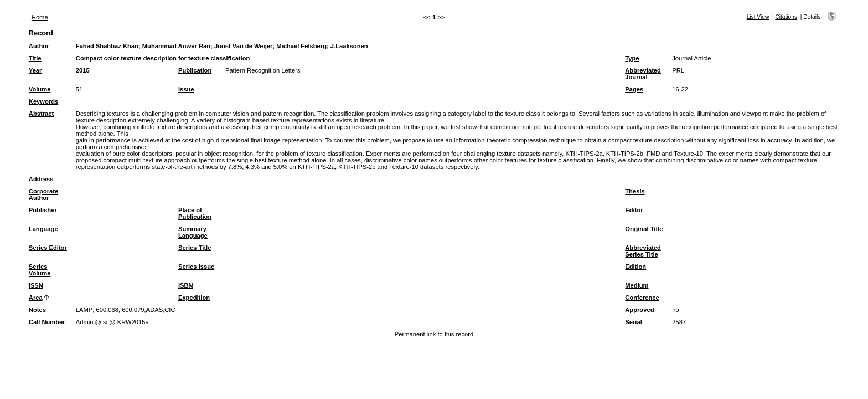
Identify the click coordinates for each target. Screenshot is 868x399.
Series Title (195, 248)
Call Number (47, 322)
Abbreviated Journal (643, 74)
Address (41, 179)
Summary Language (193, 232)
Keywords (43, 101)
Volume (40, 89)
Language (43, 229)
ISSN (36, 285)
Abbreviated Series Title (643, 251)
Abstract (41, 114)
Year (35, 70)
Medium (637, 285)
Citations (786, 17)
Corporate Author (43, 195)
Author (39, 46)
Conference (642, 298)
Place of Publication (195, 213)
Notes (37, 310)
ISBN (186, 285)
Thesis (635, 191)
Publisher (43, 210)
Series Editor (48, 248)
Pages (634, 89)
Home (40, 17)
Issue (186, 89)
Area (36, 298)
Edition (635, 267)
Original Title (644, 229)
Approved (639, 310)
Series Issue (196, 267)
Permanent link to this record (434, 334)
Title (35, 58)
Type (632, 58)
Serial (633, 322)
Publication (195, 70)
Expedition (194, 298)
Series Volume (40, 270)
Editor (634, 210)
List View (758, 17)
